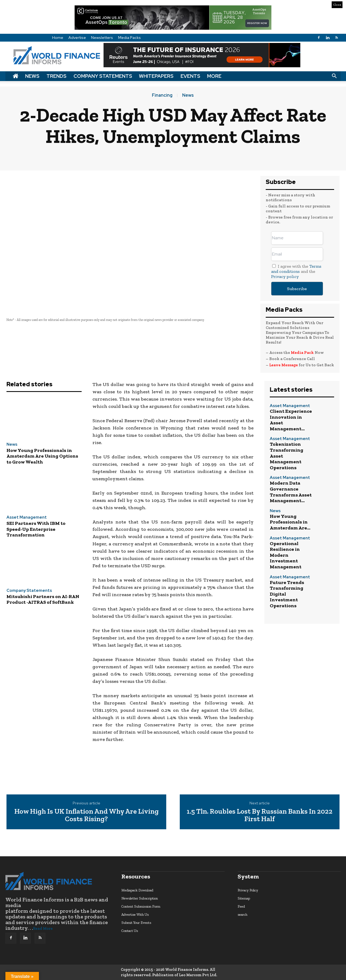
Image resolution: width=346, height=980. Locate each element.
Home (58, 38)
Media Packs (129, 38)
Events (190, 76)
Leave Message (284, 365)
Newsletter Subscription (140, 898)
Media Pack (302, 353)
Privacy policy (285, 276)
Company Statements (103, 76)
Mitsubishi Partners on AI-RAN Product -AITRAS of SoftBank (43, 599)
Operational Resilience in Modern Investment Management (286, 555)
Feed (241, 906)
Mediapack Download (137, 890)
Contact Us (130, 931)
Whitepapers (156, 76)
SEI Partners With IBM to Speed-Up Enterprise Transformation (36, 529)
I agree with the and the (296, 271)
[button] (334, 76)
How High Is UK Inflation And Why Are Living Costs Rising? (86, 815)
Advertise (77, 38)
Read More (43, 929)
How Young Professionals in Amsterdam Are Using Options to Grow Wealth (42, 456)
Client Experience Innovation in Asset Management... (291, 420)
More (214, 76)
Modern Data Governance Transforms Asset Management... (291, 492)
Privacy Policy (248, 890)
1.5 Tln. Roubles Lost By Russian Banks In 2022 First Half (260, 815)
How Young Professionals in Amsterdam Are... (290, 522)
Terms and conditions (296, 269)
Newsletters (102, 38)
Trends (56, 76)
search (242, 914)
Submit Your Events (136, 923)
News (32, 76)
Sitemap (244, 898)
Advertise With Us (135, 914)
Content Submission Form (141, 906)
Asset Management (27, 517)
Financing (162, 95)
